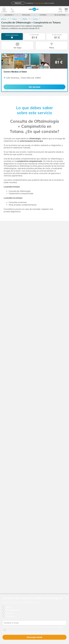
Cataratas (10, 616)
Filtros (52, 48)
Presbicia (10, 613)
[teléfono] (12, 9)
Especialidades (9, 15)
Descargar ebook (34, 637)
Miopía (9, 607)
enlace (60, 627)
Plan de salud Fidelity (60, 15)
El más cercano (57, 37)
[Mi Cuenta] (4, 9)
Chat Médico (43, 15)
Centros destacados (12, 37)
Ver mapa (17, 48)
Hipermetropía (12, 610)
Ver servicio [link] (34, 87)
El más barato (34, 37)
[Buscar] (60, 9)
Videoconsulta (26, 15)
